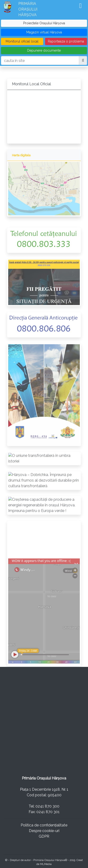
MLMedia (46, 864)
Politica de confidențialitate (44, 825)
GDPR (44, 836)
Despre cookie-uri (44, 831)
